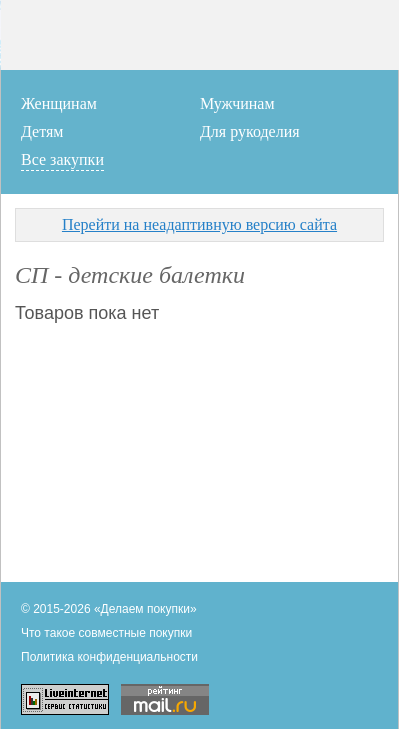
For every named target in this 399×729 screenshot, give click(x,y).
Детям (42, 131)
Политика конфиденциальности (109, 657)
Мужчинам (237, 103)
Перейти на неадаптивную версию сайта (199, 224)
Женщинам (59, 103)
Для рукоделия (250, 131)
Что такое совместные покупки (106, 633)
